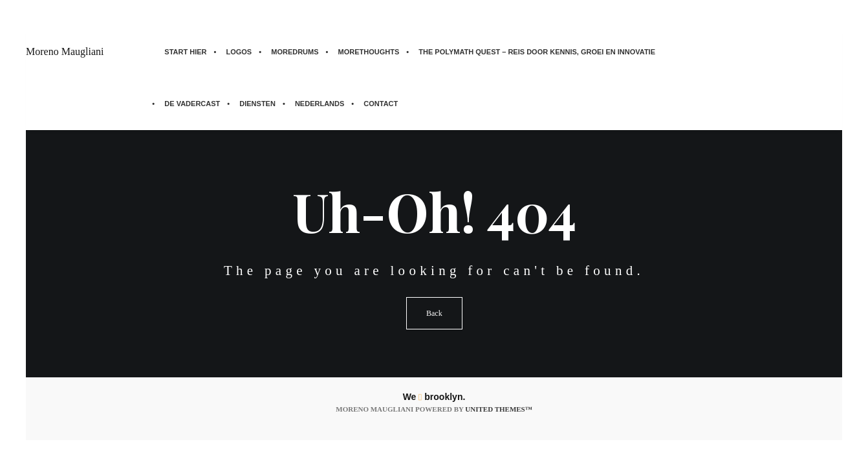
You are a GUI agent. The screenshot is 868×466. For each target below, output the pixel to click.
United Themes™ (498, 409)
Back (434, 313)
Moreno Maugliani (65, 51)
